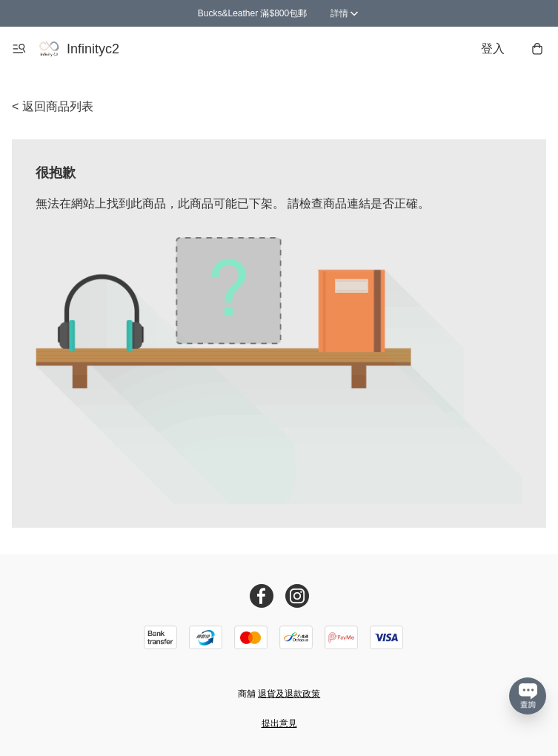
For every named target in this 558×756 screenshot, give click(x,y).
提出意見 (279, 723)
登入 (493, 49)
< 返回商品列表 (53, 106)
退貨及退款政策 (289, 694)
